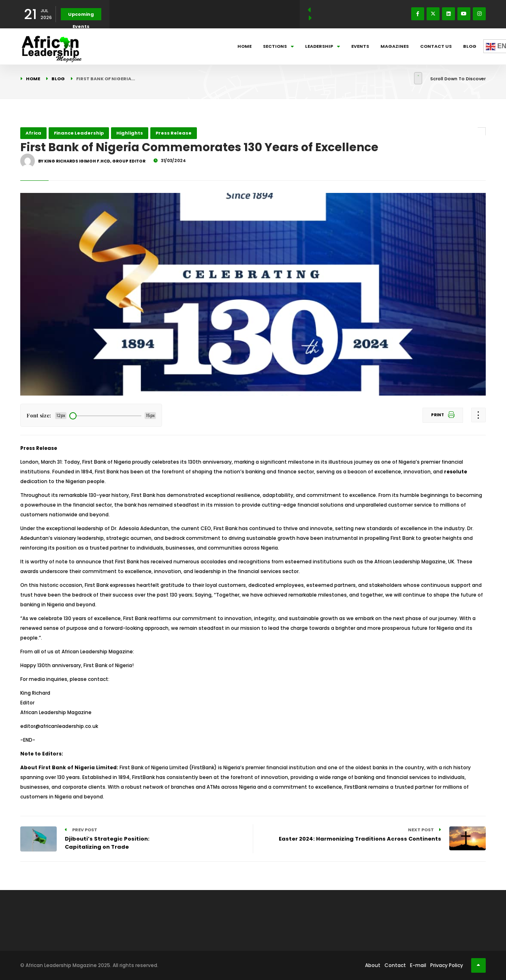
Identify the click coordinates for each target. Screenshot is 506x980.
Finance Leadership (79, 133)
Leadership (322, 46)
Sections (278, 46)
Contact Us (436, 46)
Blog (470, 46)
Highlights (130, 133)
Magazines (395, 46)
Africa (33, 133)
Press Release (174, 133)
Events (360, 46)
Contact (395, 965)
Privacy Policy (447, 965)
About (373, 965)
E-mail (418, 965)
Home (244, 46)
